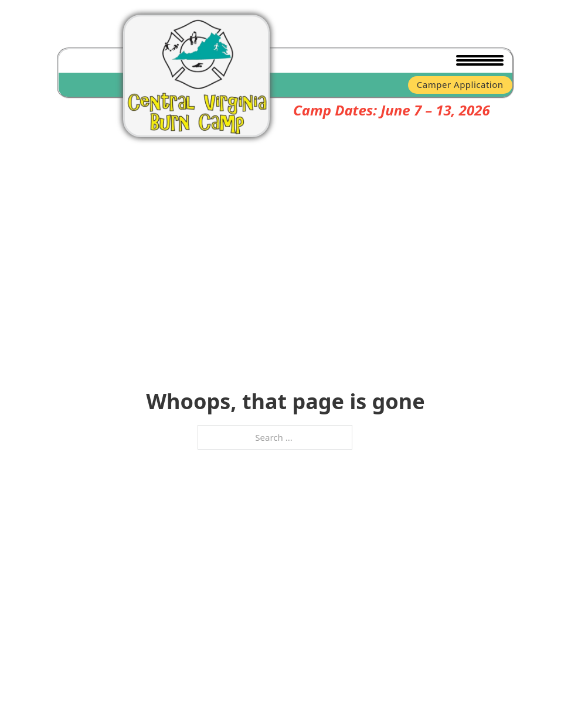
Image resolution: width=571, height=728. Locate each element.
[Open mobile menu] (477, 61)
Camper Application (460, 84)
